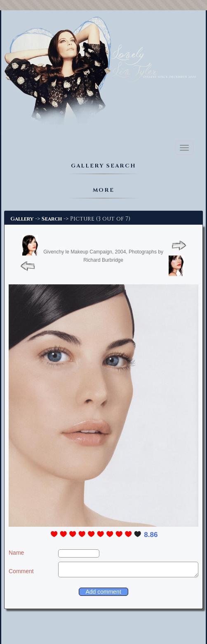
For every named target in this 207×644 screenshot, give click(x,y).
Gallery (22, 219)
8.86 (151, 535)
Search (52, 219)
